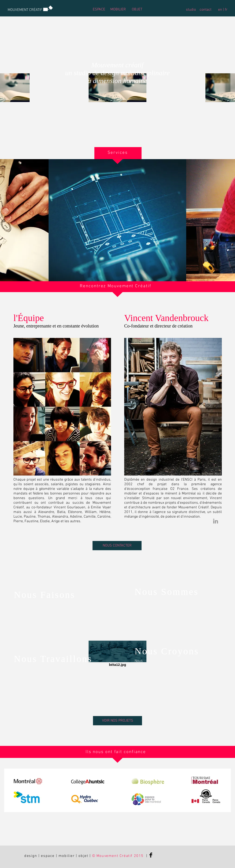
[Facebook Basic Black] (151, 855)
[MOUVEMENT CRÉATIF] (25, 10)
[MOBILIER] (118, 10)
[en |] (221, 10)
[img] (117, 220)
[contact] (206, 10)
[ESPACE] (99, 10)
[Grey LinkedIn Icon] (216, 521)
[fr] (226, 10)
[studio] (191, 10)
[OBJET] (137, 10)
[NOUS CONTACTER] (117, 546)
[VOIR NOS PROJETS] (117, 721)
